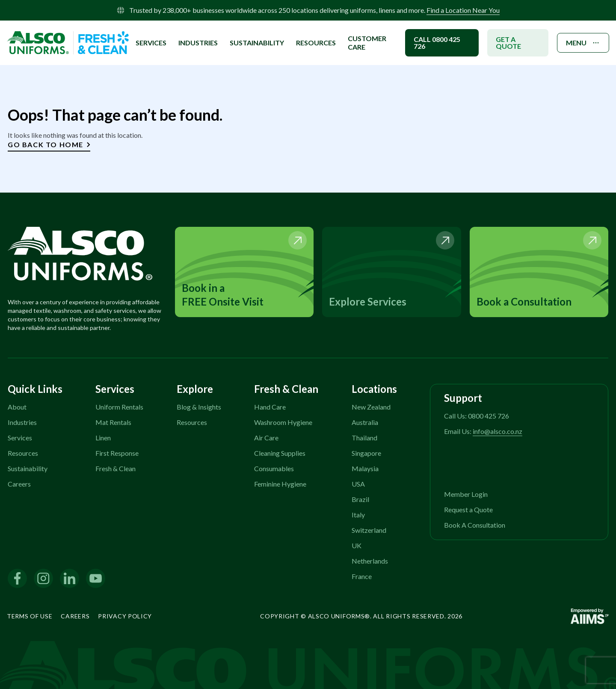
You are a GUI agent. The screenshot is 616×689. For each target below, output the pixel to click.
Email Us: (483, 431)
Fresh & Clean (115, 468)
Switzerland (369, 530)
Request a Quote (468, 509)
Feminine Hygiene (280, 484)
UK (357, 545)
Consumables (274, 468)
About (17, 407)
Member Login (466, 494)
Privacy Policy (125, 616)
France (362, 576)
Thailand (364, 438)
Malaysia (365, 468)
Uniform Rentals (119, 407)
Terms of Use (30, 616)
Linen (103, 438)
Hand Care (270, 407)
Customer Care (367, 43)
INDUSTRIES (198, 43)
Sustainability (28, 468)
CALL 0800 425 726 (437, 43)
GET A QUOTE (508, 43)
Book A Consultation (475, 525)
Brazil (360, 499)
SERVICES (151, 43)
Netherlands (370, 561)
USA (358, 484)
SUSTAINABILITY (257, 43)
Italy (358, 515)
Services (20, 438)
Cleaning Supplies (280, 453)
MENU (583, 43)
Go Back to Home (49, 144)
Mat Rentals (113, 422)
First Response (117, 453)
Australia (365, 422)
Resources (316, 43)
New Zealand (371, 407)
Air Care (266, 438)
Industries (22, 422)
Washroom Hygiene (283, 422)
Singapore (366, 453)
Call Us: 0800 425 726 (477, 416)
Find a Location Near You (463, 10)
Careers (19, 484)
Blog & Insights (199, 407)
